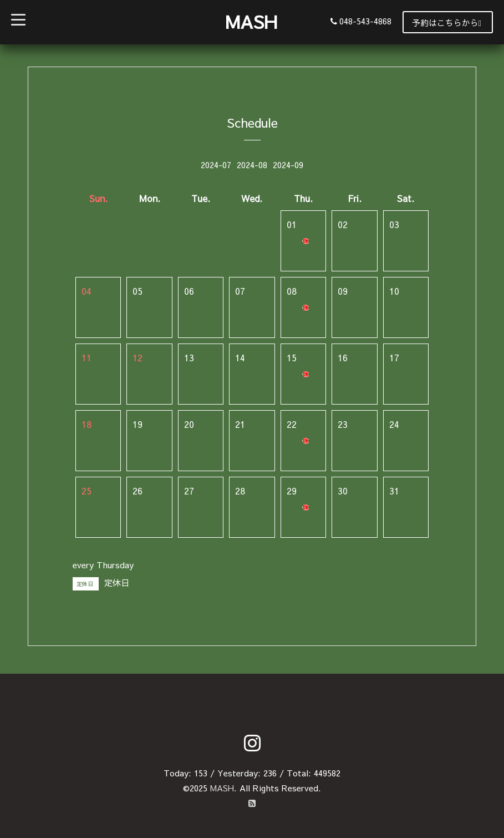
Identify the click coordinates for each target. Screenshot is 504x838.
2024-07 (216, 165)
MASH (251, 21)
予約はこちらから (447, 22)
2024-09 (288, 165)
